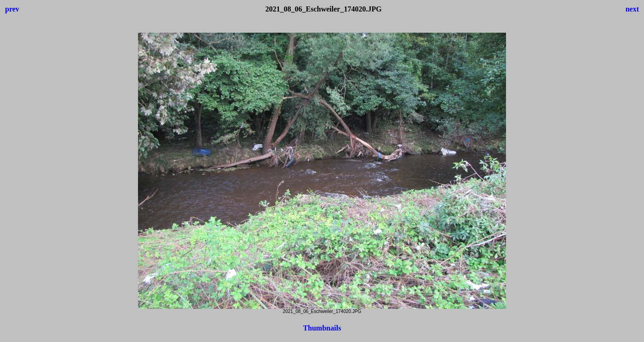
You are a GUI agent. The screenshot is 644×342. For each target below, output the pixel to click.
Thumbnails (322, 328)
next (632, 9)
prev (12, 9)
